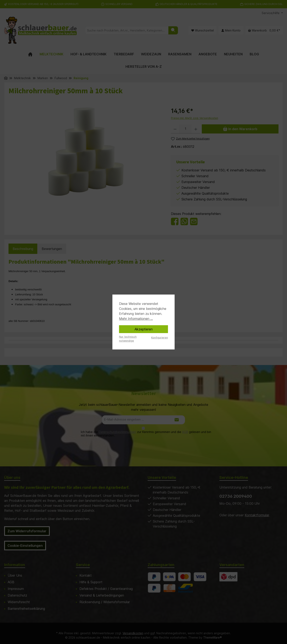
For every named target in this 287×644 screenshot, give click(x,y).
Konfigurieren (160, 338)
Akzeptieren (144, 329)
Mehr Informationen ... (136, 319)
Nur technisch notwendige (128, 339)
